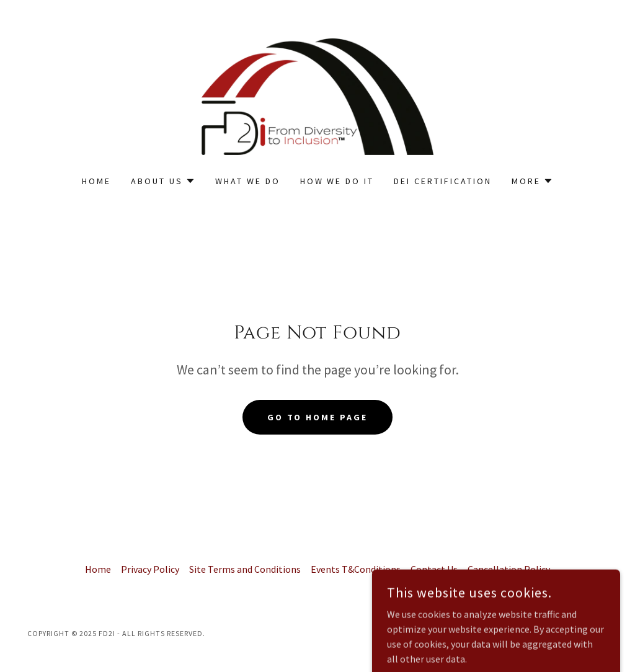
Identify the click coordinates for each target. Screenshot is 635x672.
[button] (163, 181)
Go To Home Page (318, 417)
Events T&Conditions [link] (356, 569)
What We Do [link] (248, 181)
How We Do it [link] (337, 181)
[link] (317, 95)
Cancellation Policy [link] (509, 569)
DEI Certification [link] (443, 181)
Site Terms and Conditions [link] (245, 569)
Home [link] (96, 181)
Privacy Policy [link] (150, 569)
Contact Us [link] (434, 569)
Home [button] (98, 569)
